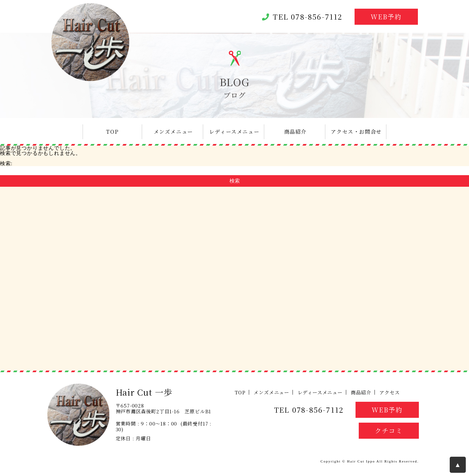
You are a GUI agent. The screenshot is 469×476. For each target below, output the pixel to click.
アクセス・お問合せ (356, 132)
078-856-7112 (317, 17)
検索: (6, 164)
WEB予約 (386, 17)
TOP (112, 132)
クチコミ (389, 431)
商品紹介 (295, 132)
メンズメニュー (173, 132)
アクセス (389, 392)
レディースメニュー (234, 132)
